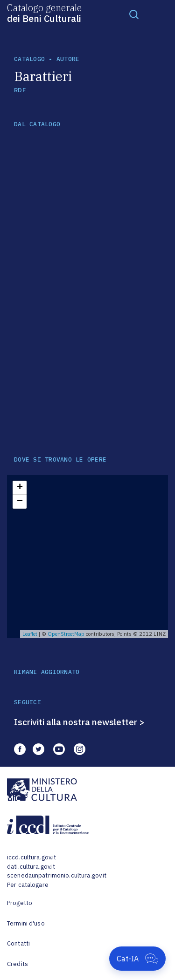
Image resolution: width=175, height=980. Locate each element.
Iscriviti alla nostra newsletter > (79, 722)
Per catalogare (28, 885)
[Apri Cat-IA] (137, 959)
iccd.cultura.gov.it (31, 857)
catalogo (29, 59)
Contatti (18, 943)
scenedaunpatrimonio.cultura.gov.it (57, 875)
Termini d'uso (26, 923)
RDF (20, 90)
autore (68, 59)
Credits (17, 964)
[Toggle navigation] (134, 14)
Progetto (20, 903)
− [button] (20, 502)
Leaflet (30, 634)
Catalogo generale (44, 13)
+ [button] (20, 488)
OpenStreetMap (66, 634)
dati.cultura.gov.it (31, 867)
